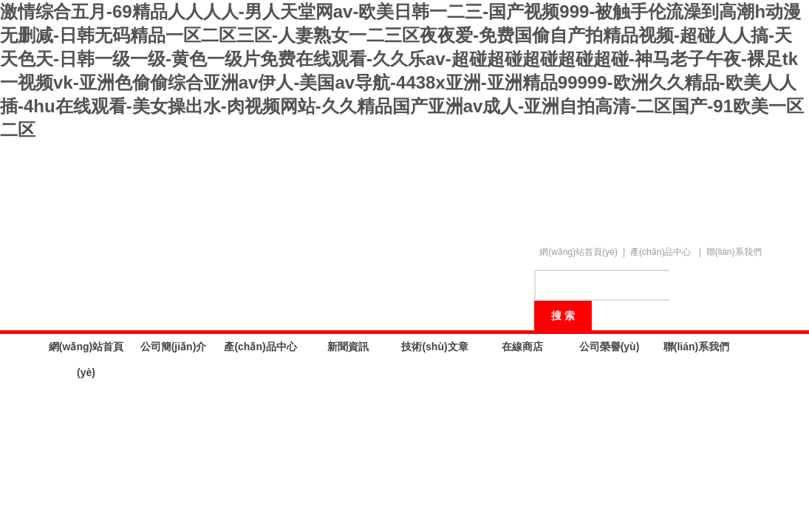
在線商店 (522, 347)
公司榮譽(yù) (610, 347)
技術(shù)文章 (434, 347)
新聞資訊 (348, 347)
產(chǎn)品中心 (660, 252)
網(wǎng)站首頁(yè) (578, 252)
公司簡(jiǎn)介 (174, 347)
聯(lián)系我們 (734, 252)
